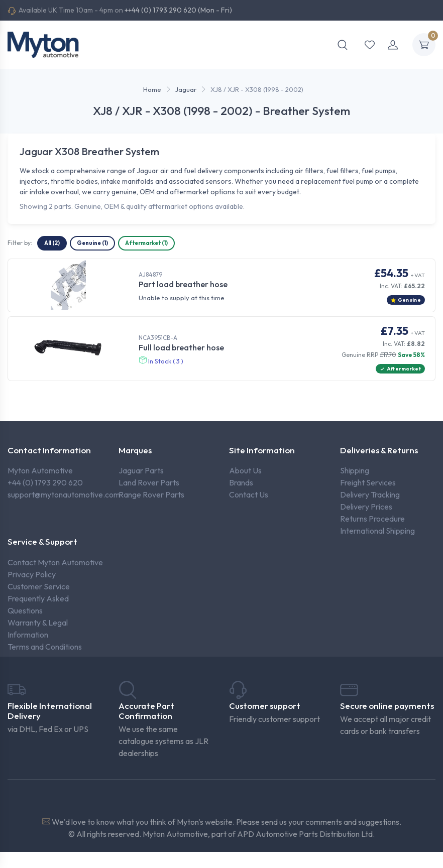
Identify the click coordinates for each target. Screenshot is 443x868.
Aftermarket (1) (146, 243)
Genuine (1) (92, 243)
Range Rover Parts (151, 494)
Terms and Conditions (45, 647)
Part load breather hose (183, 284)
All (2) (52, 243)
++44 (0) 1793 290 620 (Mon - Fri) (178, 10)
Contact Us (249, 494)
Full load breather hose (181, 347)
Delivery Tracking (370, 494)
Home (152, 89)
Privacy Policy (32, 574)
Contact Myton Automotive (55, 562)
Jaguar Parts (141, 470)
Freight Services (368, 482)
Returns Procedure (372, 519)
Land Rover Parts (149, 482)
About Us (245, 470)
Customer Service (39, 586)
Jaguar (186, 89)
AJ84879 (150, 274)
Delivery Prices (366, 507)
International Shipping (377, 531)
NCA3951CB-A (158, 338)
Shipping (355, 470)
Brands (241, 482)
